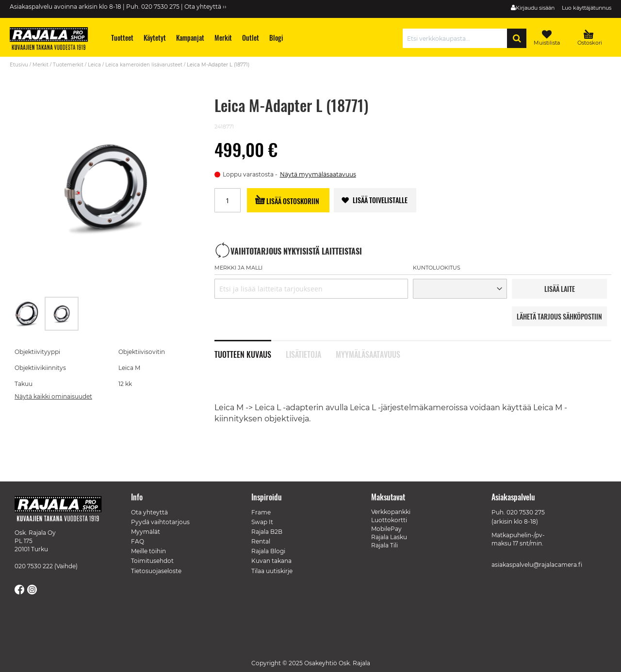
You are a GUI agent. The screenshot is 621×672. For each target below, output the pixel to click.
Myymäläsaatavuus (368, 353)
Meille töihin (148, 551)
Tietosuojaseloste (156, 571)
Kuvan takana (271, 561)
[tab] (250, 349)
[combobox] (457, 38)
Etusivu (19, 65)
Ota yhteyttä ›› (205, 7)
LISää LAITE (560, 289)
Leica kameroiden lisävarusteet (144, 65)
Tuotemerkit (68, 65)
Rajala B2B (267, 532)
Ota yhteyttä (149, 512)
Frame (261, 512)
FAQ (138, 541)
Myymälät (146, 532)
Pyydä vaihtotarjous (160, 522)
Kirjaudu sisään (535, 8)
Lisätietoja (303, 353)
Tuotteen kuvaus (243, 353)
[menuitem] (123, 38)
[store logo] (53, 40)
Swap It (262, 522)
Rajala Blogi (268, 551)
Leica (94, 65)
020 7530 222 (34, 566)
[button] (27, 314)
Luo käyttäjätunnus (587, 8)
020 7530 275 (526, 512)
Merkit (41, 65)
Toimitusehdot (152, 561)
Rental (261, 541)
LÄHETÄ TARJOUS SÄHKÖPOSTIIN (559, 316)
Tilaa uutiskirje (272, 571)
